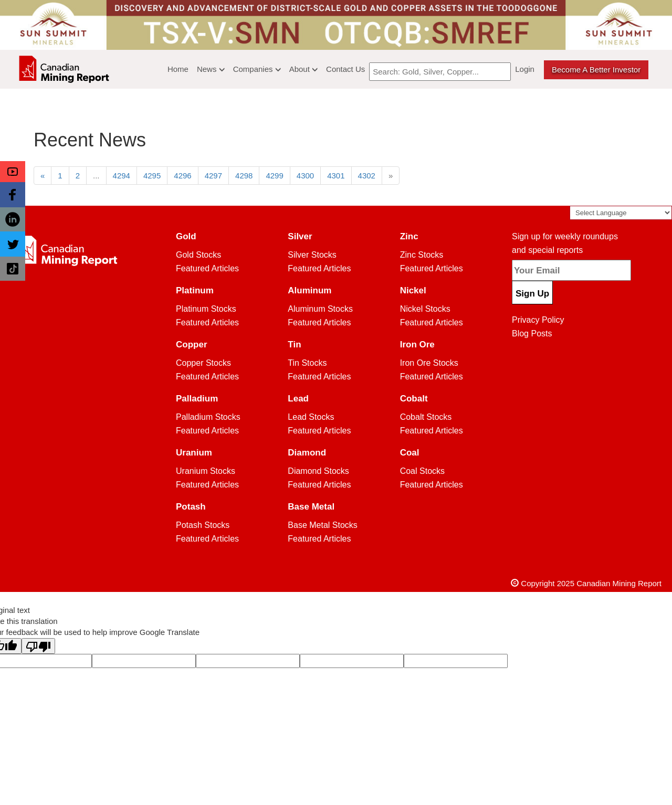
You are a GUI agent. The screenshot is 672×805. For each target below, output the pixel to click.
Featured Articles (207, 268)
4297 (213, 176)
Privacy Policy (538, 320)
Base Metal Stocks (323, 525)
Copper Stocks (203, 363)
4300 (305, 176)
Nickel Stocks (425, 309)
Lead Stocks (311, 417)
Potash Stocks (203, 525)
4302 (367, 176)
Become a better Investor (596, 70)
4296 (182, 176)
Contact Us (345, 69)
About (303, 69)
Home (178, 69)
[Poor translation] (38, 646)
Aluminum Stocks (320, 309)
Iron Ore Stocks (429, 363)
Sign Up (532, 294)
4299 (274, 176)
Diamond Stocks (318, 471)
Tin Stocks (307, 363)
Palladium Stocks (208, 417)
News (211, 69)
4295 (152, 176)
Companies (257, 69)
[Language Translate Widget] (621, 213)
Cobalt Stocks (426, 417)
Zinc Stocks (422, 255)
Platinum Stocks (206, 309)
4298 (244, 176)
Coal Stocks (422, 471)
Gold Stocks (198, 255)
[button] (13, 172)
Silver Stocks (312, 255)
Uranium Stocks (206, 471)
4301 (336, 176)
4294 (122, 176)
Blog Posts (532, 333)
